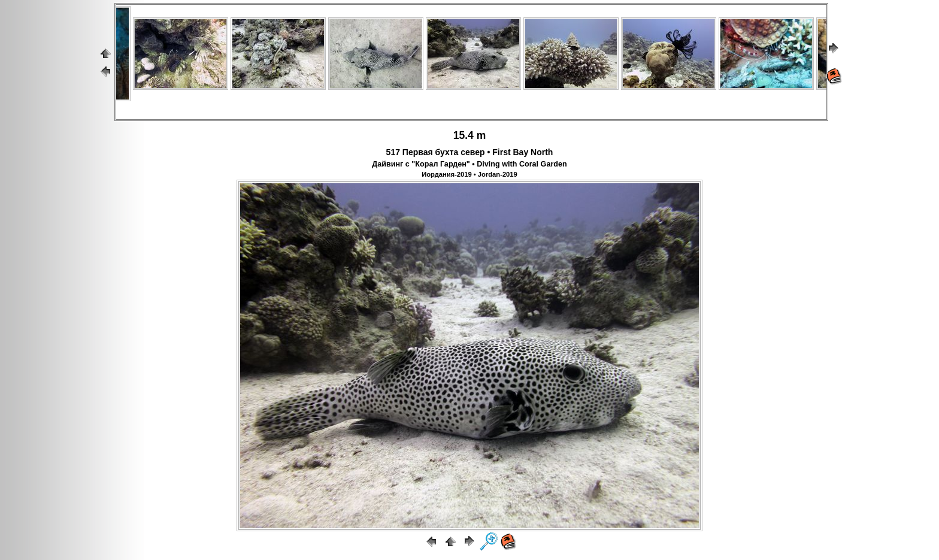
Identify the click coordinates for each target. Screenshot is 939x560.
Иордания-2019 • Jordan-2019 (469, 174)
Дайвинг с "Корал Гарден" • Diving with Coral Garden (469, 164)
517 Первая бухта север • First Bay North (470, 152)
